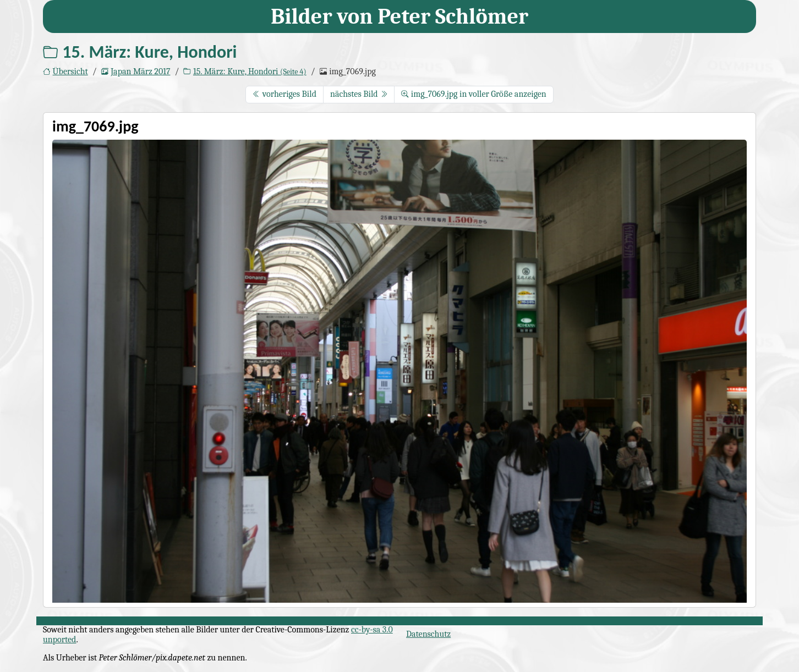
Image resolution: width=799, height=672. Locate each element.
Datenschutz (428, 634)
